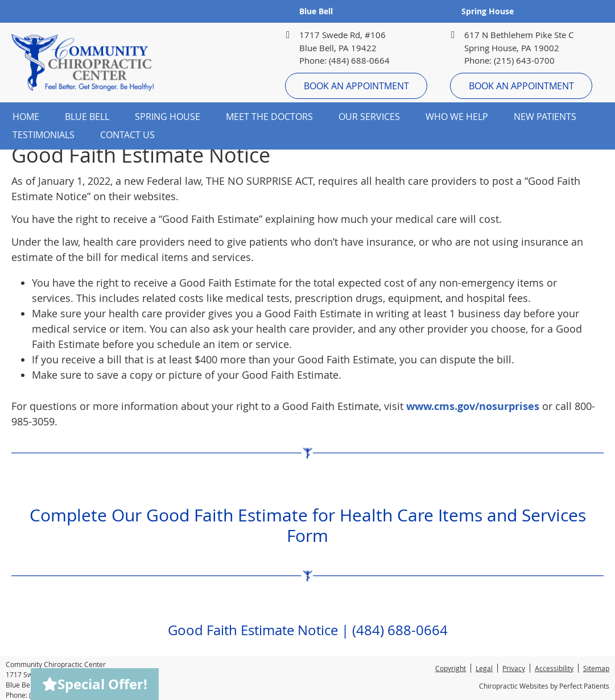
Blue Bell (316, 11)
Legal (484, 668)
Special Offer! (95, 684)
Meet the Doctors (269, 117)
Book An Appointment (356, 86)
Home (26, 117)
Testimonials (44, 135)
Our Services (369, 117)
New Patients (545, 117)
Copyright (451, 668)
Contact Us (127, 135)
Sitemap (596, 668)
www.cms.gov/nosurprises (473, 406)
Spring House (488, 11)
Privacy (514, 668)
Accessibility (554, 668)
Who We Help (457, 117)
